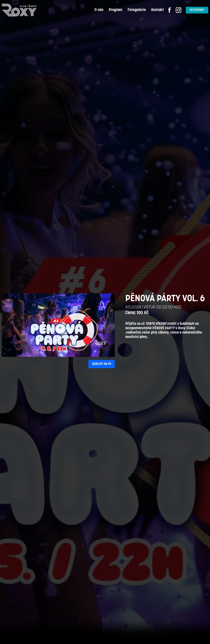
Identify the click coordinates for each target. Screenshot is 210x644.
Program (115, 10)
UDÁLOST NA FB (102, 364)
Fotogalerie (137, 10)
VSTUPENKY (197, 10)
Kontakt (157, 10)
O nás (99, 10)
